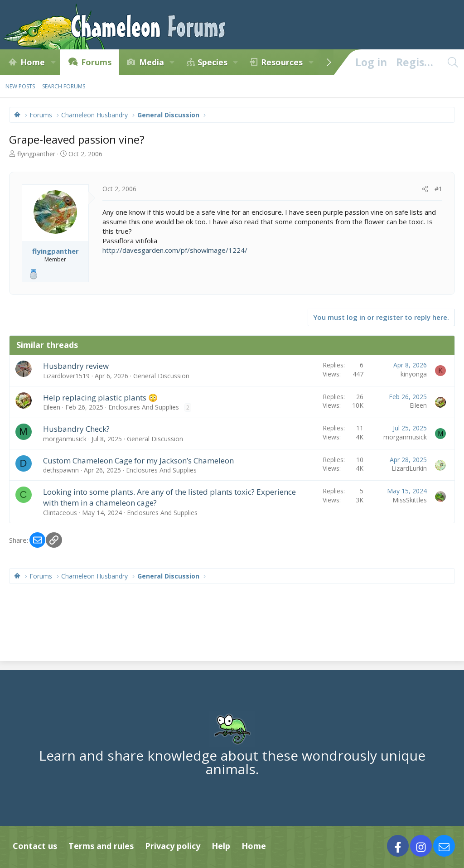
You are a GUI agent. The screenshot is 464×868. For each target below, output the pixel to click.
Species (213, 62)
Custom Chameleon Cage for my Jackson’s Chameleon (138, 461)
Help (221, 846)
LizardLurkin (409, 468)
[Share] (425, 189)
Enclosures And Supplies (144, 407)
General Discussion (161, 376)
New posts (20, 86)
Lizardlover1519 (66, 376)
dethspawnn (61, 470)
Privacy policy (173, 846)
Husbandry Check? (76, 429)
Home (33, 62)
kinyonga (414, 374)
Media (152, 62)
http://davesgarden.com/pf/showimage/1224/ (175, 250)
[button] (53, 62)
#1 (438, 189)
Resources (282, 62)
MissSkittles (410, 500)
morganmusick (65, 439)
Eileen (52, 407)
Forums (96, 62)
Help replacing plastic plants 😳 (100, 398)
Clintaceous (60, 513)
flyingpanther (36, 154)
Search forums (64, 86)
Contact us (35, 846)
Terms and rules (101, 846)
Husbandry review (76, 366)
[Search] (453, 62)
